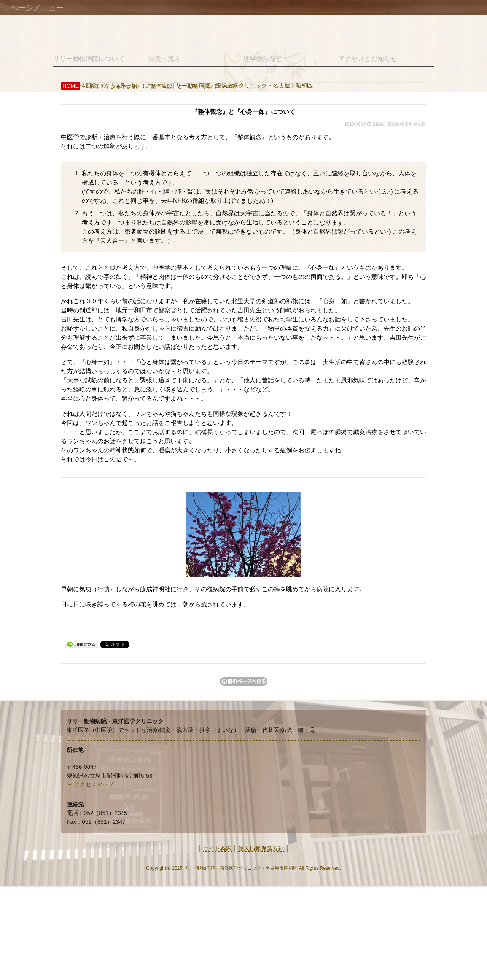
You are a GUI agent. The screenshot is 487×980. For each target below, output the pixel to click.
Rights (312, 868)
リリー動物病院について (89, 59)
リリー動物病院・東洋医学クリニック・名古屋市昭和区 (240, 868)
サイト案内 (217, 848)
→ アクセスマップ (90, 784)
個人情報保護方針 (261, 848)
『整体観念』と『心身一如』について (191, 86)
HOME (71, 86)
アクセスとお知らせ (368, 59)
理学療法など (263, 59)
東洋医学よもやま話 (113, 86)
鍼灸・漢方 (165, 59)
